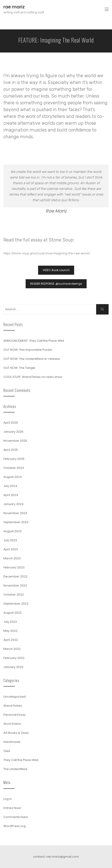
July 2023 (10, 540)
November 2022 (15, 585)
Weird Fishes (13, 706)
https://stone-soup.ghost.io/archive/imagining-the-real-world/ (47, 253)
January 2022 (13, 667)
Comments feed (16, 817)
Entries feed (12, 808)
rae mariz (14, 7)
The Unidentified (15, 769)
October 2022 (14, 595)
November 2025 (15, 441)
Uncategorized (15, 697)
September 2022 (16, 604)
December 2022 (15, 576)
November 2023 (15, 513)
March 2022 (12, 649)
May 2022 (10, 631)
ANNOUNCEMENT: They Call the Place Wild (34, 341)
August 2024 (13, 477)
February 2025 (14, 459)
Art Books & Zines (16, 733)
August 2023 (12, 531)
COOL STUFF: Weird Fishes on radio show (33, 377)
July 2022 (10, 622)
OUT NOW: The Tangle (19, 368)
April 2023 (11, 549)
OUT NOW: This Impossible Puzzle (28, 350)
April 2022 (11, 640)
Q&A (7, 751)
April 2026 (11, 423)
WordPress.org (15, 826)
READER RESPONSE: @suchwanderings (56, 284)
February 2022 (14, 658)
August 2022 (12, 613)
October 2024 (14, 468)
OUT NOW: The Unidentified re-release (32, 359)
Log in (8, 799)
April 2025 (11, 450)
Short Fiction (12, 724)
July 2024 (10, 486)
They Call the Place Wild (21, 760)
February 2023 (14, 567)
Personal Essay (15, 715)
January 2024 (13, 504)
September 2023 (16, 522)
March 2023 (12, 558)
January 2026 (13, 432)
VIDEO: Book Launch (56, 270)
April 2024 (11, 495)
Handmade (12, 742)
